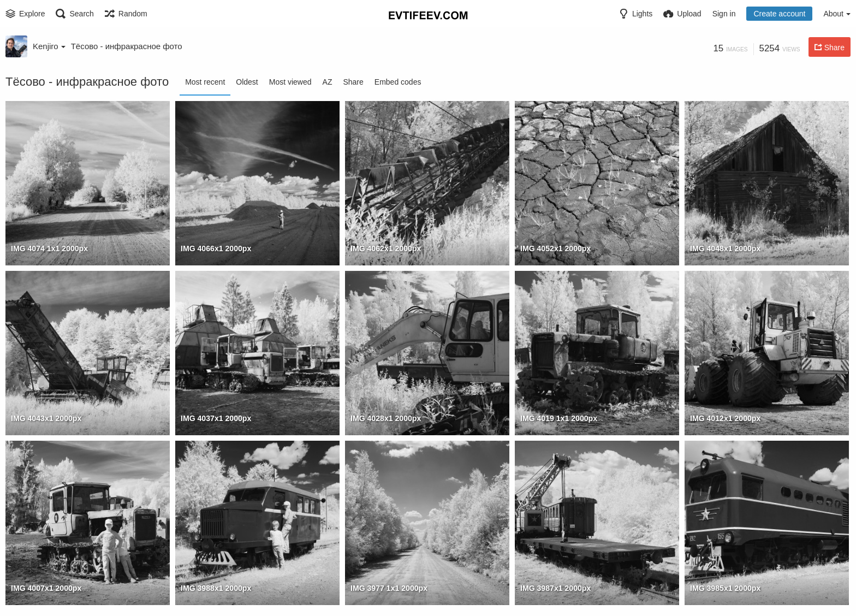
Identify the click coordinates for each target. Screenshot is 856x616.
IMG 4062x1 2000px (386, 248)
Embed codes (398, 82)
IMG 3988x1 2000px (216, 588)
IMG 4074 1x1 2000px (49, 248)
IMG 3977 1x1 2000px (389, 588)
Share (353, 82)
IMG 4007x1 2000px (46, 588)
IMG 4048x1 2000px (725, 248)
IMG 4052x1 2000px (555, 248)
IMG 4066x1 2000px (216, 248)
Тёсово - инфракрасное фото (127, 46)
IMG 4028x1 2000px (386, 418)
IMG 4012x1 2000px (725, 418)
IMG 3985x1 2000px (725, 588)
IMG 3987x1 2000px (555, 588)
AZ (328, 82)
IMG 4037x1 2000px (216, 418)
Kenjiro (49, 46)
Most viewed (290, 82)
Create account (779, 14)
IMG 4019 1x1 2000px (559, 418)
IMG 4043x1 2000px (46, 418)
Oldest (247, 82)
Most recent (205, 82)
